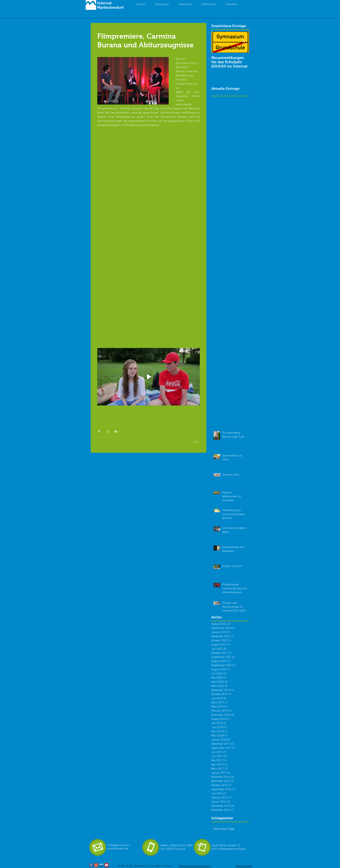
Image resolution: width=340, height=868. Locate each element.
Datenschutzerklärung (195, 866)
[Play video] (149, 377)
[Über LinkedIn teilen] (116, 431)
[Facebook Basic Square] (91, 865)
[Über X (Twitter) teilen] (107, 431)
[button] (232, 4)
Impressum (244, 866)
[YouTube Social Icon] (107, 865)
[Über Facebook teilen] (99, 431)
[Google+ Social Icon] (96, 865)
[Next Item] (244, 42)
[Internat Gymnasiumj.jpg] (101, 865)
